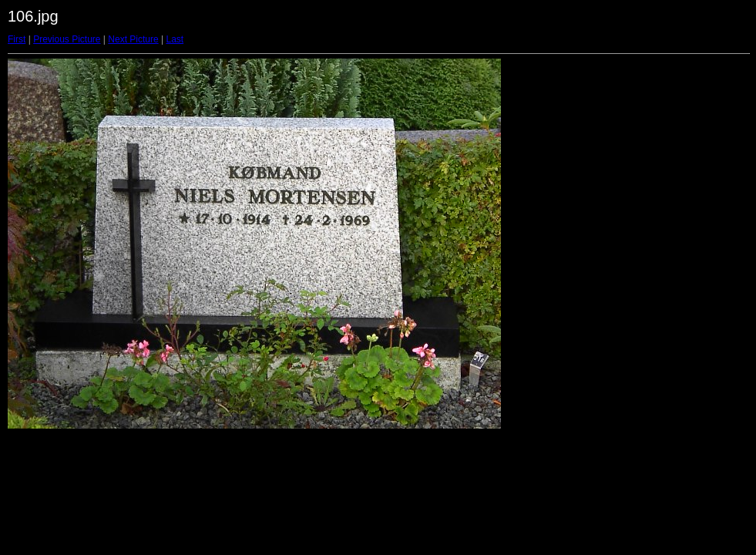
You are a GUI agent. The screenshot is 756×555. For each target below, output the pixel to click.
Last (175, 39)
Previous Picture (67, 39)
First (17, 39)
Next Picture (133, 39)
